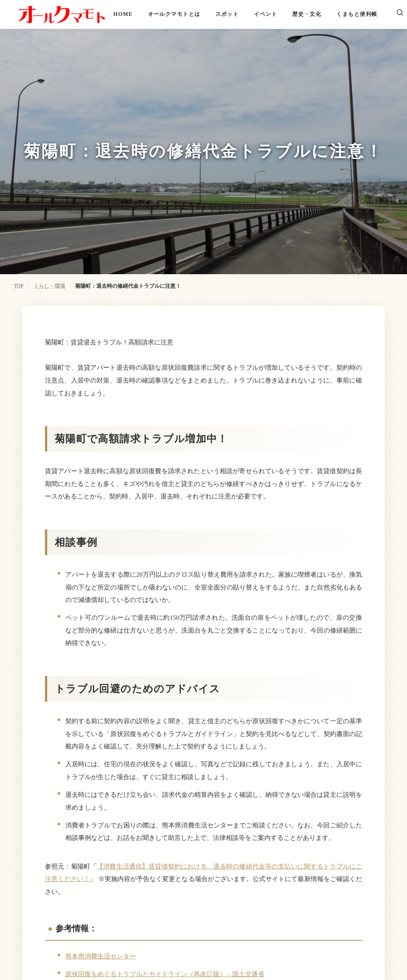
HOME (123, 14)
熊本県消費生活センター (101, 956)
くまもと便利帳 (357, 14)
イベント (265, 14)
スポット (227, 14)
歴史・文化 (307, 14)
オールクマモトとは (174, 14)
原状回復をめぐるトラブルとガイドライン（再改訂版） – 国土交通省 (165, 974)
